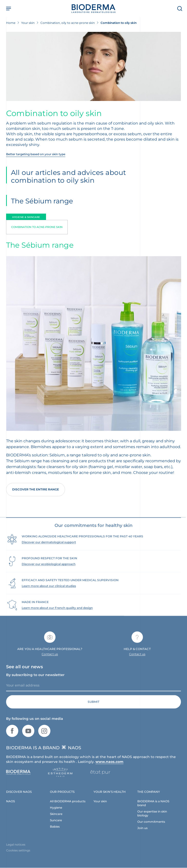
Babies (55, 830)
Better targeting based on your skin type (36, 154)
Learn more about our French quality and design (57, 612)
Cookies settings (18, 854)
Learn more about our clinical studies (49, 590)
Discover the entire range (36, 489)
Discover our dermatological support (49, 546)
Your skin (100, 805)
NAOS (10, 805)
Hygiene (56, 811)
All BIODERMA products (68, 805)
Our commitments (151, 825)
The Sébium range (42, 201)
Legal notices (16, 848)
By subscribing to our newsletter (35, 679)
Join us (142, 832)
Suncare (56, 824)
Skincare (56, 818)
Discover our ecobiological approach (49, 568)
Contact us (50, 658)
